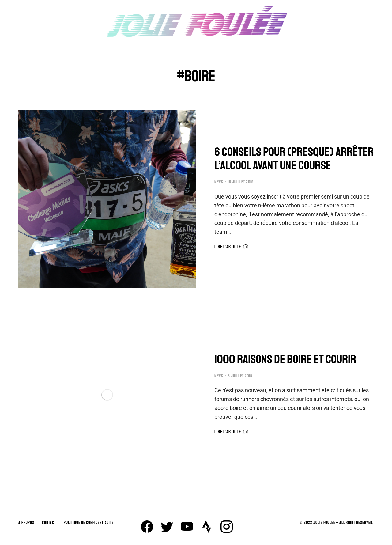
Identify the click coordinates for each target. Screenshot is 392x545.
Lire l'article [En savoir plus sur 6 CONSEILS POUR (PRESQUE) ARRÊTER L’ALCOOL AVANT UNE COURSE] (231, 247)
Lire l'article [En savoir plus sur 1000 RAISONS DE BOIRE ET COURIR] (231, 432)
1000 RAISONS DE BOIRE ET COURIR (285, 359)
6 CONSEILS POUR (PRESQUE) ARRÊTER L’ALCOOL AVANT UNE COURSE (294, 159)
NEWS (219, 182)
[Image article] (107, 199)
